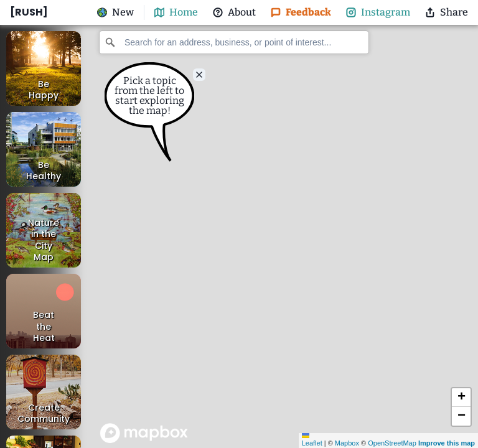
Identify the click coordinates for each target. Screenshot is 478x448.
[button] (461, 398)
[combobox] (234, 42)
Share (447, 12)
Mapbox (347, 443)
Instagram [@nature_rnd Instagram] (378, 12)
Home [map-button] (176, 12)
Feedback (301, 12)
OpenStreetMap (392, 443)
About (234, 12)
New (115, 12)
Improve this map (447, 443)
